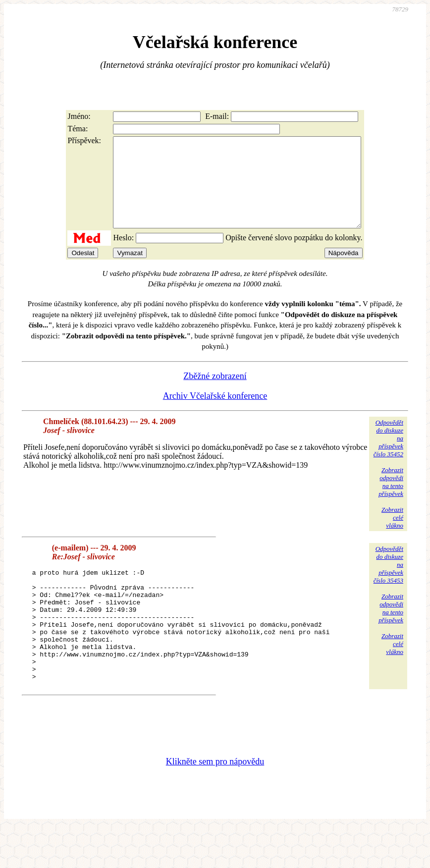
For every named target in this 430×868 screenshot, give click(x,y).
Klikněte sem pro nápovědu (215, 802)
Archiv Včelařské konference (215, 414)
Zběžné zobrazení (215, 394)
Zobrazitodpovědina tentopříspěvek (391, 500)
